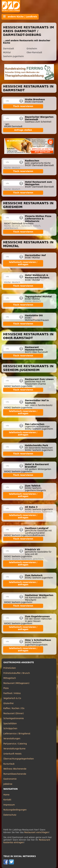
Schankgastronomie (14, 718)
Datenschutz (10, 815)
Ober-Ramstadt (34, 52)
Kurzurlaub (9, 764)
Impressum (9, 805)
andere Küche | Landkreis (20, 17)
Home (6, 795)
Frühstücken (10, 668)
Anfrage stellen (23, 130)
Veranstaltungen (12, 739)
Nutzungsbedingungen (15, 810)
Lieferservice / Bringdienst (17, 734)
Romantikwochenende (15, 774)
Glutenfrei (9, 703)
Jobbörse (8, 784)
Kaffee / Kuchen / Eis (14, 708)
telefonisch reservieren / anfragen (23, 263)
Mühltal (7, 52)
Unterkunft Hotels (12, 754)
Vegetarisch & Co (12, 698)
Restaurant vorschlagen (37, 832)
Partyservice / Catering (15, 744)
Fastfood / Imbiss (12, 693)
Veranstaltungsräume (14, 749)
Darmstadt (9, 49)
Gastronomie (10, 779)
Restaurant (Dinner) (14, 713)
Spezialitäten (10, 724)
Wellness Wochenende (15, 769)
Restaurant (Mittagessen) (16, 683)
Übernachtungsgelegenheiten (19, 759)
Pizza (6, 688)
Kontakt (7, 800)
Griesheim (32, 49)
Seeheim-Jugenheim (13, 56)
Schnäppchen (10, 729)
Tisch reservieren (23, 106)
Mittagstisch (10, 678)
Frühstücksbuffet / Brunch (17, 673)
